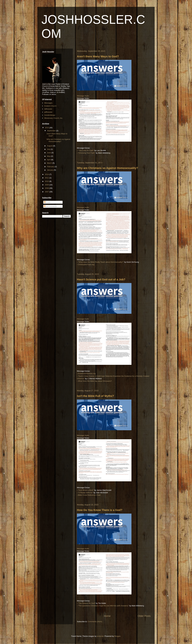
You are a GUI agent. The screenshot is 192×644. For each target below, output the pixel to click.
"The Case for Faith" (86, 150)
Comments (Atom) (95, 622)
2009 (47, 185)
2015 (47, 128)
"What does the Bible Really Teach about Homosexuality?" (101, 262)
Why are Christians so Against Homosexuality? (107, 168)
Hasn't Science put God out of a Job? (101, 279)
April (49, 160)
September (52, 131)
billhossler (48, 109)
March (50, 163)
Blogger (117, 636)
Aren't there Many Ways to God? (98, 56)
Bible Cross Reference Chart (89, 495)
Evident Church (50, 106)
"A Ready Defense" (85, 493)
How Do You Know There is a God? (100, 510)
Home (107, 616)
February (51, 167)
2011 (47, 178)
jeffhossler (48, 112)
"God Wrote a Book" (86, 490)
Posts (47, 202)
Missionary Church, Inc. (54, 118)
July (49, 149)
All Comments (50, 206)
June (49, 153)
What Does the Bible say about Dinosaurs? (95, 381)
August (50, 146)
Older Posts (144, 616)
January (50, 170)
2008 (47, 188)
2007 (47, 192)
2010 (47, 181)
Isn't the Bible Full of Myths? (95, 396)
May (49, 156)
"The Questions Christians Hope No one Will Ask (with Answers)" (103, 606)
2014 (47, 174)
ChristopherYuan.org (86, 264)
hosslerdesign (50, 115)
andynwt (100, 636)
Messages (48, 103)
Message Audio (83, 96)
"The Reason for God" (87, 603)
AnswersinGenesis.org (87, 373)
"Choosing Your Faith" (87, 153)
